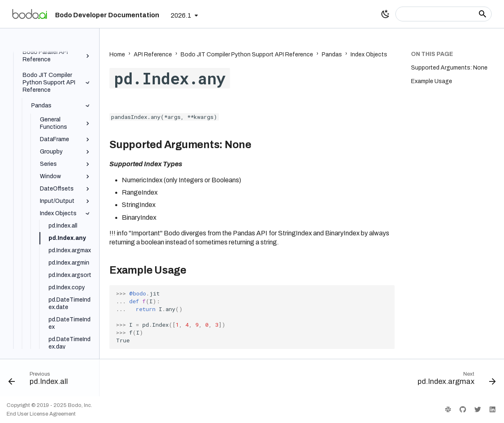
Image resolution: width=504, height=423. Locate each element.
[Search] (444, 14)
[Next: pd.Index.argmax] (454, 380)
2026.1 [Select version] (181, 15)
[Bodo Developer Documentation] (30, 14)
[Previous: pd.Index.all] (41, 380)
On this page (432, 54)
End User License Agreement (41, 414)
